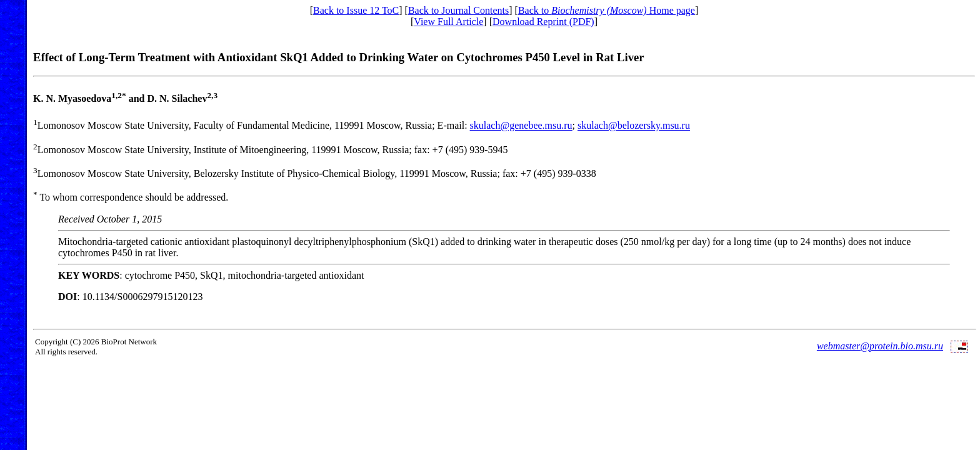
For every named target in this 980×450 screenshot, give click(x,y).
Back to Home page (607, 10)
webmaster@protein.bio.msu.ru (880, 346)
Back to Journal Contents (458, 10)
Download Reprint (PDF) (543, 22)
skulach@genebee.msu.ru (521, 126)
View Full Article (448, 22)
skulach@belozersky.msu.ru (634, 126)
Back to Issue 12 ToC (356, 10)
